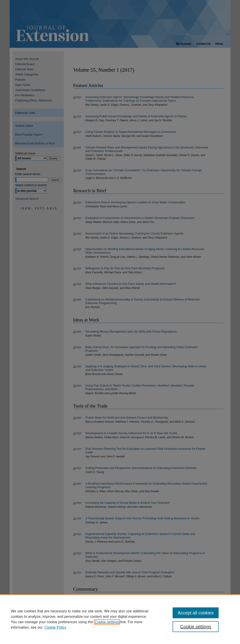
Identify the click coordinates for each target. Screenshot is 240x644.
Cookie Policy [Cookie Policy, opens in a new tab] (55, 627)
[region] (120, 619)
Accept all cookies (196, 613)
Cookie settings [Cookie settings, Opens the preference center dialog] (196, 627)
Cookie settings (107, 622)
